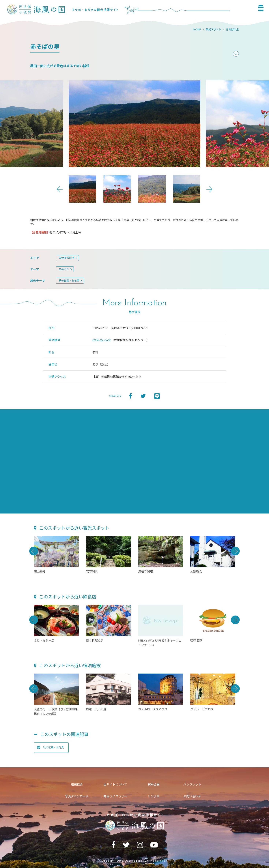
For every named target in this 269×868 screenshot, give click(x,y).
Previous (60, 189)
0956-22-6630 (102, 340)
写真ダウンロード (77, 796)
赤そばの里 (232, 29)
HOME (197, 29)
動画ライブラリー (115, 796)
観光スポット (214, 29)
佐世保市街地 (66, 258)
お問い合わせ (192, 796)
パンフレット (192, 784)
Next (209, 189)
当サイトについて (115, 784)
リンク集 (154, 796)
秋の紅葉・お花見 (69, 281)
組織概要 (77, 784)
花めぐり (64, 269)
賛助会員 (154, 784)
